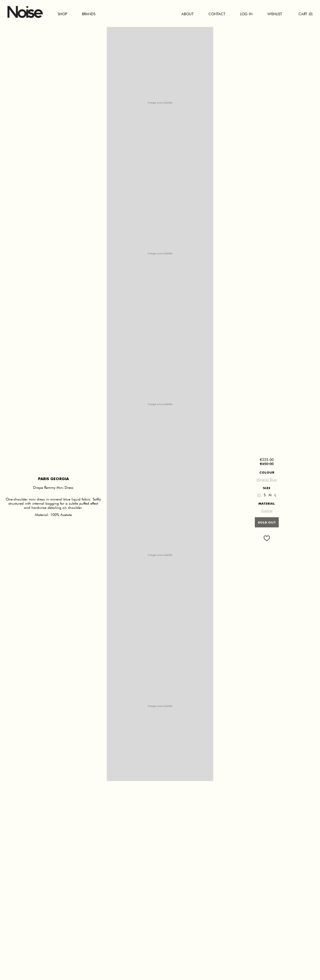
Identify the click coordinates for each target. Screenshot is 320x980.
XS (259, 495)
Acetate (267, 511)
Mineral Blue (267, 480)
